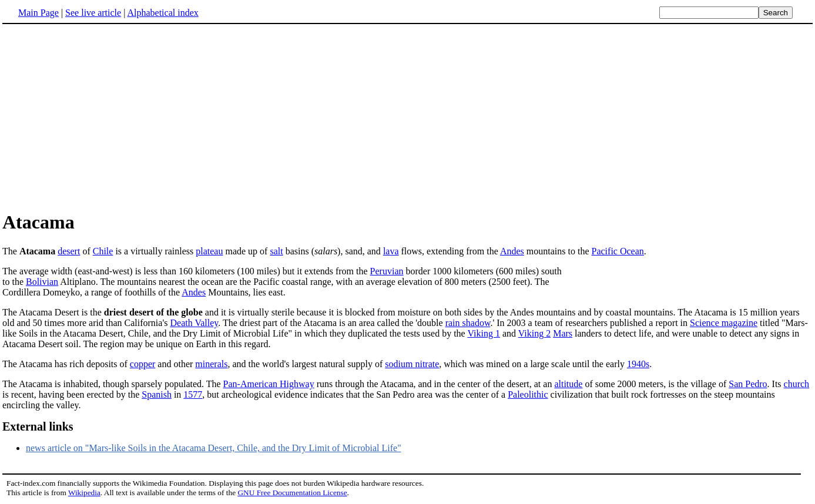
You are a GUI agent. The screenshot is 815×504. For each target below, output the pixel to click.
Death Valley (194, 323)
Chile (103, 251)
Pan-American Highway (269, 384)
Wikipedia (84, 493)
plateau (209, 251)
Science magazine (724, 323)
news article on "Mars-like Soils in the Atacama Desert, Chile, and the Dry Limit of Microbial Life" (214, 448)
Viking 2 (534, 333)
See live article (93, 13)
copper (143, 364)
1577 (193, 394)
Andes (512, 251)
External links (38, 426)
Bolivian (42, 282)
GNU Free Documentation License (292, 493)
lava (391, 251)
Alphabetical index (162, 13)
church (797, 384)
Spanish (157, 394)
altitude (568, 384)
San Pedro (748, 384)
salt (276, 251)
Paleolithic (528, 394)
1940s (638, 364)
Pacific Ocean (618, 251)
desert (69, 251)
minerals (211, 364)
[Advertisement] (101, 117)
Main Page (38, 13)
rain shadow (468, 323)
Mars (563, 333)
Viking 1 (483, 333)
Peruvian (387, 271)
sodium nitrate (412, 364)
